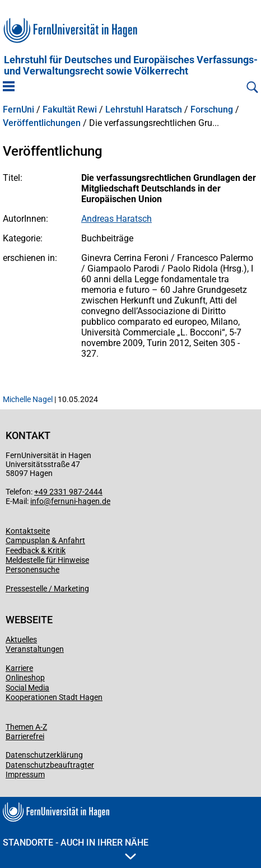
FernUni (18, 110)
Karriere (19, 668)
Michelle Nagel (28, 399)
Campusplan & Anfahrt (45, 540)
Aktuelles (21, 640)
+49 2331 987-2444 (68, 492)
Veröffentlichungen (42, 123)
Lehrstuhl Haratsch (144, 110)
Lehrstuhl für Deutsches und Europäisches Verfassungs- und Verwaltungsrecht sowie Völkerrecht (131, 66)
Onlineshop (25, 678)
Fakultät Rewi (70, 110)
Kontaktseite (28, 531)
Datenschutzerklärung (44, 755)
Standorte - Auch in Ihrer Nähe (76, 848)
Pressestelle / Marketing (47, 589)
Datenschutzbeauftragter (50, 765)
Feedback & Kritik (36, 550)
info (37, 501)
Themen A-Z (26, 727)
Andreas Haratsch (116, 219)
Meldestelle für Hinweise (47, 560)
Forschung (212, 110)
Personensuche (32, 570)
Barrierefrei (25, 736)
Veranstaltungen (35, 649)
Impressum (25, 774)
